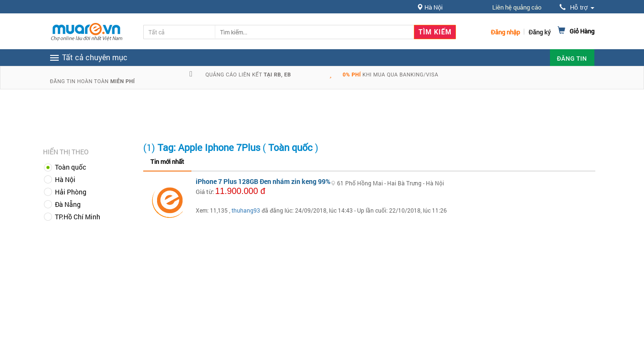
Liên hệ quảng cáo (517, 7)
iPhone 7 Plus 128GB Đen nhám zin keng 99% (263, 181)
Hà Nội (65, 179)
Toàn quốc (70, 167)
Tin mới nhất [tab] (167, 161)
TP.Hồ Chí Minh (78, 217)
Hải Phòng (71, 192)
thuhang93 (246, 210)
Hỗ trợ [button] (577, 7)
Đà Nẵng (68, 204)
